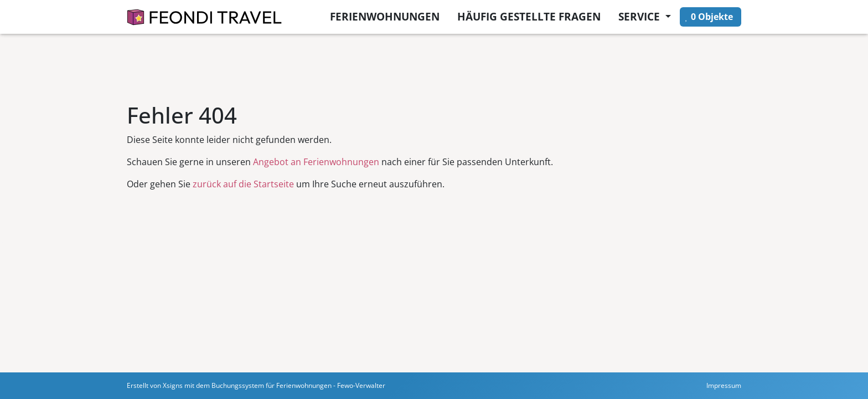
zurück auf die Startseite (243, 184)
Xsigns (173, 385)
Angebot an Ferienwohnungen (316, 162)
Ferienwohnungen (385, 16)
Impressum (724, 385)
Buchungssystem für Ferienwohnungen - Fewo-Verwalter (298, 385)
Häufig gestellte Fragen (529, 16)
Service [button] (640, 16)
